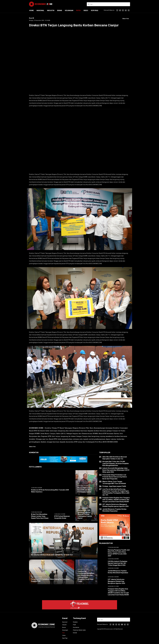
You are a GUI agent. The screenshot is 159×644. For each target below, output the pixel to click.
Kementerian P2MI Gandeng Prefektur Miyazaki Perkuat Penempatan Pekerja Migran (85, 514)
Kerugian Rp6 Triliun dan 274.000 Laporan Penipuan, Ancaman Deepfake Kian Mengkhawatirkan (116, 463)
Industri (51, 10)
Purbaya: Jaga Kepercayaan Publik (114, 486)
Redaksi (75, 622)
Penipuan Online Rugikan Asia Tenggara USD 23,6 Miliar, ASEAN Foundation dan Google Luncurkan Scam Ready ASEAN (116, 500)
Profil (74, 625)
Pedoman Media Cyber (79, 630)
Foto (78, 10)
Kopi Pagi (95, 10)
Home (31, 10)
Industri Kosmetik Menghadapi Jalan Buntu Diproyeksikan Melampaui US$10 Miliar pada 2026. (116, 470)
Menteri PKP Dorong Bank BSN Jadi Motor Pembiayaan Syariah (85, 490)
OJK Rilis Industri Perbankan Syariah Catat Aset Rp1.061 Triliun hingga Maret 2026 (118, 563)
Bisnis (60, 10)
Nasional (40, 10)
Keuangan (69, 10)
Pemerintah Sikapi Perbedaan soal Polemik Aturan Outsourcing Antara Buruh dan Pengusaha (115, 477)
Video (86, 10)
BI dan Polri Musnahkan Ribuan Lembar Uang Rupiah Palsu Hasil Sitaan (40, 516)
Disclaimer (76, 627)
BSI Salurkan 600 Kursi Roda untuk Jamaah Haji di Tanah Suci (52, 555)
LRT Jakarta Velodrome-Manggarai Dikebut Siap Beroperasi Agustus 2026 (116, 581)
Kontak (75, 633)
